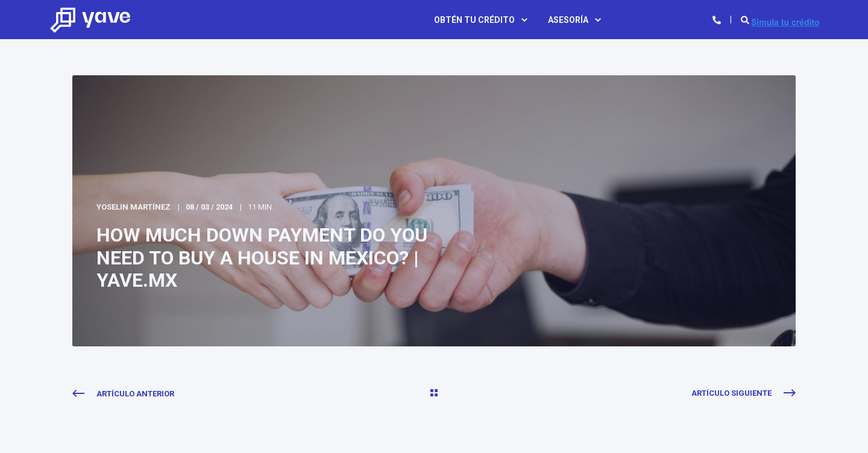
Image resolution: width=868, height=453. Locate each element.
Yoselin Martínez (134, 207)
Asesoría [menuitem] (568, 20)
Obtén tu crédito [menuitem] (474, 20)
